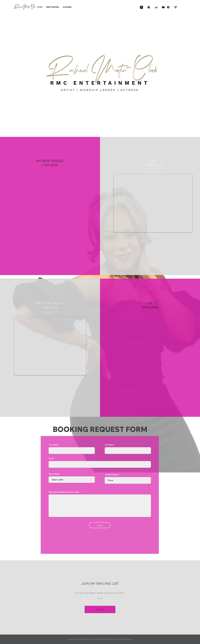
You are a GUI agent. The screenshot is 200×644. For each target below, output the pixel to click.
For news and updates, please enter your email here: (100, 593)
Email (51, 459)
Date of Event (55, 474)
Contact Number (111, 475)
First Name (53, 445)
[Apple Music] (141, 7)
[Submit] (100, 525)
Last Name (109, 445)
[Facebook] (168, 7)
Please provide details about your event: (64, 492)
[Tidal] (176, 7)
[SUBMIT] (100, 609)
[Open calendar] (91, 480)
